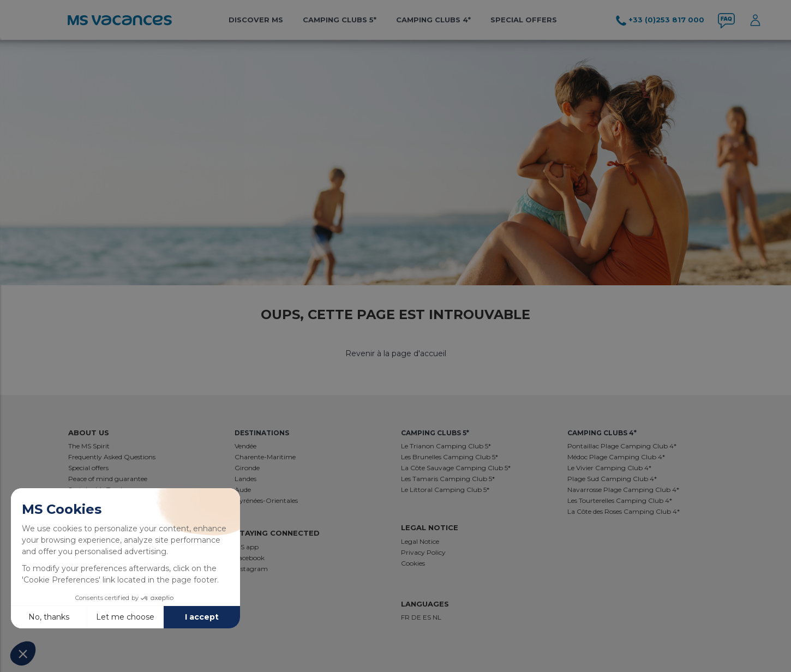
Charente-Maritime (265, 457)
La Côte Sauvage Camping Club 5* (456, 468)
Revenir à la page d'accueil (396, 353)
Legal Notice (420, 541)
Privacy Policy (423, 552)
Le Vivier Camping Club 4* (609, 468)
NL (437, 617)
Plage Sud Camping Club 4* (612, 479)
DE (417, 617)
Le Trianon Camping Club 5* (446, 446)
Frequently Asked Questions (112, 457)
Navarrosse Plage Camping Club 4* (623, 490)
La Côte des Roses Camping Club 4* (624, 511)
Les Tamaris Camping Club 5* (448, 479)
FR (406, 617)
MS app (247, 547)
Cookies (413, 563)
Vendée (245, 446)
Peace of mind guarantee (108, 479)
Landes (245, 479)
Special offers (524, 20)
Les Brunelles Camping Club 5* (450, 457)
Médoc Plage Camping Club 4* (616, 457)
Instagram (251, 569)
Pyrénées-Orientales (266, 500)
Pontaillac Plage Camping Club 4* (622, 446)
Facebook (250, 558)
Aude (243, 490)
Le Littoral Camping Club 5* (445, 490)
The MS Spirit (89, 446)
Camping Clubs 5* (340, 20)
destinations (262, 433)
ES (428, 617)
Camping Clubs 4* (433, 20)
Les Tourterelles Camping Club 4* (620, 500)
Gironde (247, 468)
